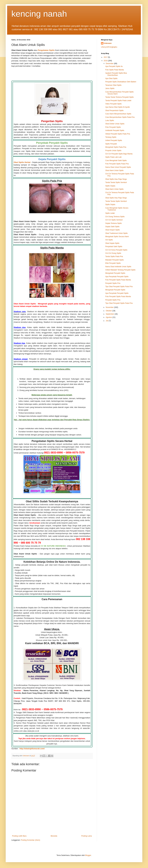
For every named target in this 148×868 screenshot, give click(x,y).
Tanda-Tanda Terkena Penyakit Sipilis (119, 97)
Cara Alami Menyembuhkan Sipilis (118, 114)
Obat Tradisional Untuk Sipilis (116, 233)
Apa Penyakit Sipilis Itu (114, 66)
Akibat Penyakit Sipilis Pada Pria (118, 134)
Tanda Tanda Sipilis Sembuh (116, 182)
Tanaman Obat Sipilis (113, 85)
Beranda (54, 836)
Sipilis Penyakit (111, 144)
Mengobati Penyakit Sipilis (115, 273)
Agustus (109, 317)
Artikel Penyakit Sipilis (114, 140)
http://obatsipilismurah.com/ (32, 749)
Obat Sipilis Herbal (22, 162)
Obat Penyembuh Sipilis (114, 111)
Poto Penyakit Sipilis (113, 127)
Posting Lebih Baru (19, 836)
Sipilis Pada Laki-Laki (113, 157)
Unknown (108, 43)
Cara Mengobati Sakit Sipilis (116, 160)
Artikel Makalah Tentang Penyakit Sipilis (120, 270)
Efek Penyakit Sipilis (113, 263)
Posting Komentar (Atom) (31, 840)
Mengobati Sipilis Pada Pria (116, 147)
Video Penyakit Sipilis (113, 104)
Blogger (88, 855)
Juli (107, 321)
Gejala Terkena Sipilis (113, 223)
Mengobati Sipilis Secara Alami (117, 237)
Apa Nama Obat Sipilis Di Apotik (117, 107)
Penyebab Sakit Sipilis (114, 247)
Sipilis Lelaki (110, 213)
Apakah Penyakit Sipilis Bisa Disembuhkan (116, 74)
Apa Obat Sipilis (111, 78)
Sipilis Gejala (110, 186)
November (110, 307)
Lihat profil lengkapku (109, 47)
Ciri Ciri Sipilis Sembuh (114, 220)
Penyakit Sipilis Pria (113, 283)
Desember (110, 64)
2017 (106, 57)
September (110, 314)
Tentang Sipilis (111, 137)
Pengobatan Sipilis (46, 50)
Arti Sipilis (109, 240)
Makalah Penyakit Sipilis (114, 260)
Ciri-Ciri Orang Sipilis (113, 253)
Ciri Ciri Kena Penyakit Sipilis (116, 250)
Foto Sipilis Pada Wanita (115, 70)
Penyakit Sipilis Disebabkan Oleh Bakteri (121, 82)
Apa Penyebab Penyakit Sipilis (117, 277)
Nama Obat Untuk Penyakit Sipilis (118, 167)
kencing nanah (39, 14)
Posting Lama (87, 836)
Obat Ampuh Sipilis (112, 230)
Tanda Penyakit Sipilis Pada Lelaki (118, 101)
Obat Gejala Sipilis (112, 243)
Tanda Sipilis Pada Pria (114, 256)
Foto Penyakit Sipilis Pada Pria (117, 164)
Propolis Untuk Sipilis (113, 151)
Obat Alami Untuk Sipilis (114, 170)
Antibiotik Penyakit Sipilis (115, 130)
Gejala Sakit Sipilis (112, 227)
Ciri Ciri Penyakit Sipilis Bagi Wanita (119, 154)
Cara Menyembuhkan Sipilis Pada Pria (120, 117)
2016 (106, 61)
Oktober (109, 311)
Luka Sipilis (110, 120)
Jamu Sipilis (110, 88)
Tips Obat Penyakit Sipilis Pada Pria (119, 287)
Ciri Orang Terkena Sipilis (115, 217)
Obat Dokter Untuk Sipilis (115, 124)
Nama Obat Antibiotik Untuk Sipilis (118, 267)
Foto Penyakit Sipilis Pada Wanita (118, 280)
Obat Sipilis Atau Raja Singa (116, 179)
